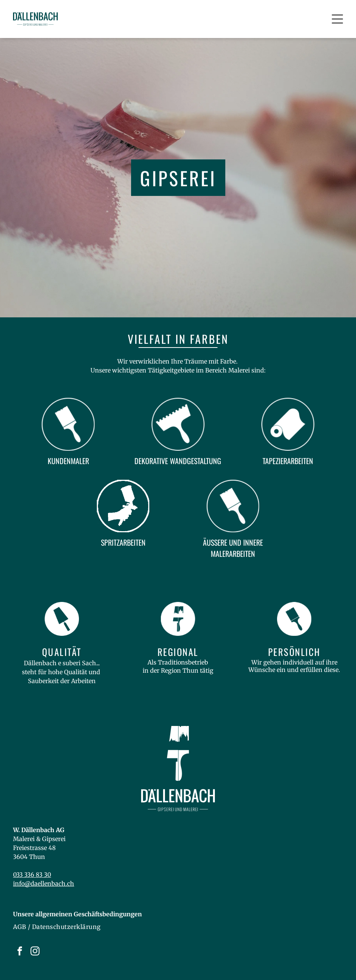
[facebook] (20, 952)
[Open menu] (337, 19)
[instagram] (35, 952)
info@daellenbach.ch (44, 884)
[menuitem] (178, 927)
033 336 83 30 (32, 875)
